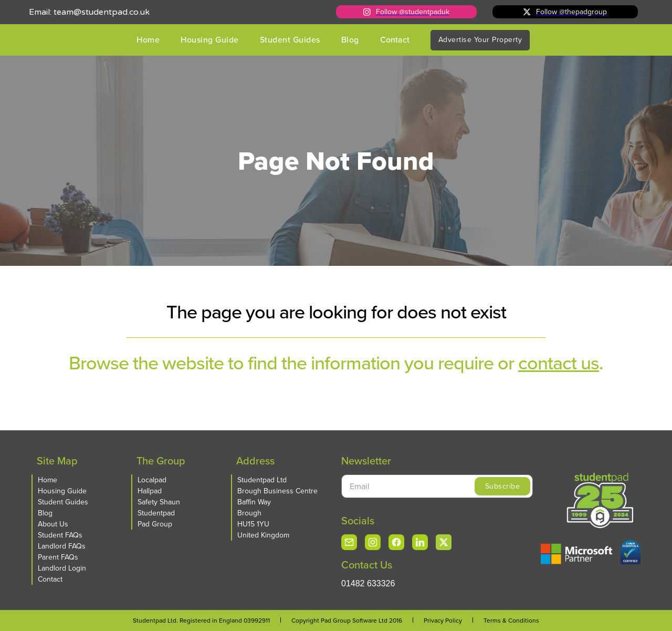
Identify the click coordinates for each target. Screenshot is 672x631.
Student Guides (290, 40)
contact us (559, 363)
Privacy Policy (443, 620)
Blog (350, 40)
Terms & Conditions (511, 620)
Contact (395, 40)
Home (148, 40)
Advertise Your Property (480, 40)
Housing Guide (210, 40)
